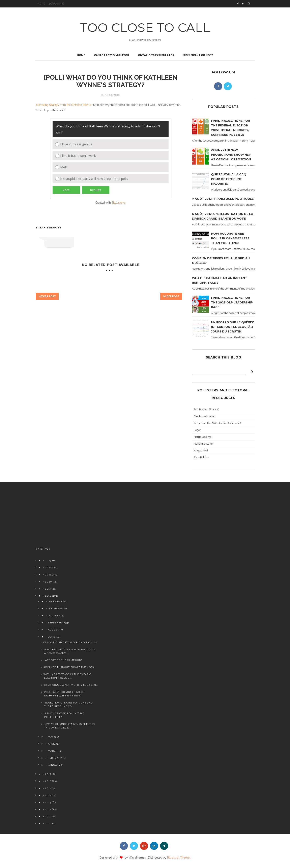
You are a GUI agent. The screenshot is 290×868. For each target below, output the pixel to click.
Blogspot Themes (179, 858)
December (55, 601)
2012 (48, 809)
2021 (48, 575)
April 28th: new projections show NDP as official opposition (231, 154)
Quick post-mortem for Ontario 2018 (70, 642)
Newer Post (47, 296)
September (56, 623)
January (54, 765)
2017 (48, 774)
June (51, 637)
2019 (48, 589)
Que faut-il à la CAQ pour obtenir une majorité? (229, 179)
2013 (48, 802)
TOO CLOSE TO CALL (145, 28)
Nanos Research (204, 444)
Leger (197, 430)
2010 (48, 823)
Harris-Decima (203, 437)
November (55, 609)
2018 (48, 596)
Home (42, 4)
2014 (48, 795)
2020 (49, 582)
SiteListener (119, 203)
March (53, 751)
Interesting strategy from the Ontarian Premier (64, 105)
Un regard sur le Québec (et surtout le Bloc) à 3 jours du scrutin (233, 327)
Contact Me (57, 4)
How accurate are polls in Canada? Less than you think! (230, 238)
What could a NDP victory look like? (71, 685)
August (53, 630)
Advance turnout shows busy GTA (69, 667)
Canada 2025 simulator (112, 55)
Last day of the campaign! (63, 660)
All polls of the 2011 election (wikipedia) (217, 423)
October (54, 616)
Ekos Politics (201, 457)
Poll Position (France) (207, 409)
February (55, 758)
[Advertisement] (67, 516)
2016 (48, 781)
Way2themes (137, 858)
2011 (48, 816)
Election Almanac (205, 416)
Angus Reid (201, 451)
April (52, 744)
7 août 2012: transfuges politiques (223, 199)
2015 (48, 788)
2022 (48, 568)
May (51, 737)
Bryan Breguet (49, 228)
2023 (48, 561)
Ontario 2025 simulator (156, 55)
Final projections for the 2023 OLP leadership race (232, 302)
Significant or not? (198, 55)
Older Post (171, 296)
